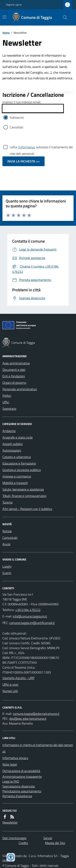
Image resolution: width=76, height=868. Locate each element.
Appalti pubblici (13, 444)
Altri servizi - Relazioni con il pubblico (27, 509)
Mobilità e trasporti (15, 483)
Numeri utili (10, 691)
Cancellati (16, 127)
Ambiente (9, 431)
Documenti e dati (14, 370)
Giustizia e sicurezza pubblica (22, 470)
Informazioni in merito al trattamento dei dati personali (38, 748)
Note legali (10, 764)
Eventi (7, 573)
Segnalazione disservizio (19, 786)
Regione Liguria (14, 5)
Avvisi (6, 544)
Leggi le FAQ (11, 781)
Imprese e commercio (17, 476)
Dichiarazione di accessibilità (21, 771)
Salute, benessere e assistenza (23, 489)
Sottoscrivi (17, 117)
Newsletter (10, 822)
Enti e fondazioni (14, 376)
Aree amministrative (16, 363)
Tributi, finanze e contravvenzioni (24, 496)
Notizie (7, 531)
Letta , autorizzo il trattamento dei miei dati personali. (41, 147)
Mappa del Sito (55, 843)
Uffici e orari (10, 684)
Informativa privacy (15, 758)
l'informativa (26, 147)
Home (6, 33)
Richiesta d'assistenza (17, 796)
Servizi (48, 838)
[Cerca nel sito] (63, 17)
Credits (23, 843)
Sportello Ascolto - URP (18, 678)
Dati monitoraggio (14, 838)
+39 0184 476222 (28, 610)
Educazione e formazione (19, 463)
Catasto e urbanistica (17, 457)
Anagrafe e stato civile (18, 437)
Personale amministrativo (20, 389)
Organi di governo (14, 383)
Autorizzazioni (12, 450)
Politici (7, 396)
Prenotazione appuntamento (22, 791)
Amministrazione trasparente (22, 777)
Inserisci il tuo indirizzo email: (22, 102)
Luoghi (7, 566)
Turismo (7, 502)
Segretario (9, 409)
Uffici (6, 402)
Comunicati (10, 538)
